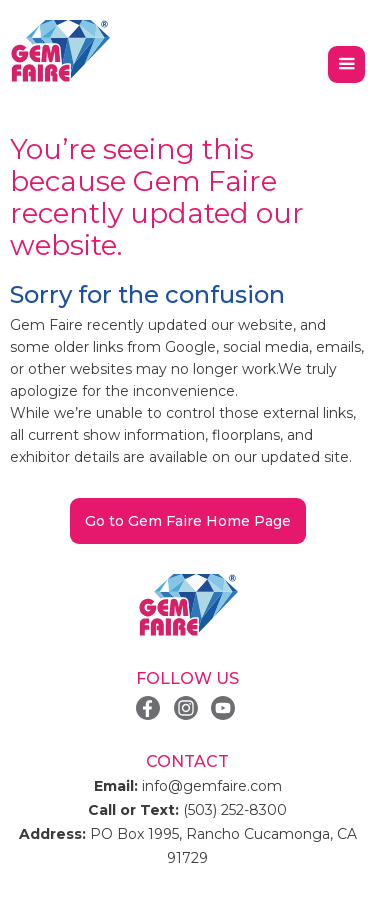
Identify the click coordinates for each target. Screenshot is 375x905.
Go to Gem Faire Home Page (188, 521)
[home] (60, 51)
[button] (346, 64)
